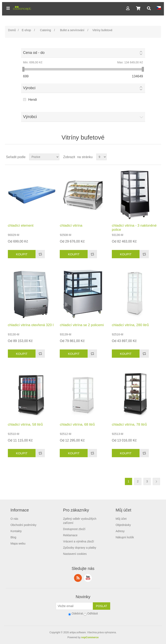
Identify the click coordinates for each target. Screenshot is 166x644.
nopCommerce (90, 637)
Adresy (120, 531)
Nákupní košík (125, 537)
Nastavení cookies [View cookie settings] (75, 554)
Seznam (158, 157)
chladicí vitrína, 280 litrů (130, 325)
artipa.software (78, 632)
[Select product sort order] (44, 157)
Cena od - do (34, 53)
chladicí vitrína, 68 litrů (77, 424)
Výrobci (29, 88)
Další (156, 481)
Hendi (33, 100)
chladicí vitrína (71, 226)
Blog (13, 537)
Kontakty (16, 531)
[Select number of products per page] (102, 157)
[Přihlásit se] (74, 606)
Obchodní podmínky (23, 525)
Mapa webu (18, 543)
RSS (78, 578)
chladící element (21, 226)
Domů (12, 30)
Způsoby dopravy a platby (80, 548)
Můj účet (121, 519)
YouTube (88, 578)
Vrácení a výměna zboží (79, 541)
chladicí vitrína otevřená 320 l (31, 325)
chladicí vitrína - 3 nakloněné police (134, 228)
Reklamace (70, 535)
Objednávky (123, 525)
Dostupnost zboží (74, 529)
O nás (14, 519)
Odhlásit (93, 613)
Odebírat (77, 613)
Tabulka (150, 157)
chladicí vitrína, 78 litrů (129, 424)
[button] (8, 8)
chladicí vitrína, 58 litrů (25, 424)
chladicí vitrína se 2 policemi (82, 325)
